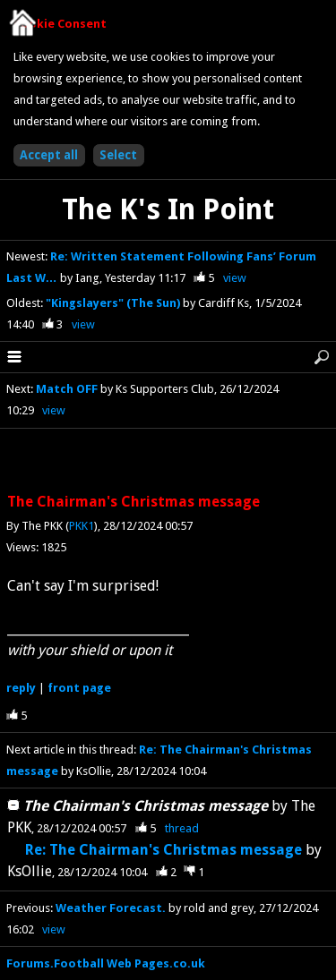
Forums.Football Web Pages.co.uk (106, 963)
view (235, 278)
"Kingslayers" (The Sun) (114, 303)
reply (21, 688)
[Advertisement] (168, 462)
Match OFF (67, 389)
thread (182, 828)
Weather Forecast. (111, 908)
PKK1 (82, 526)
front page (79, 688)
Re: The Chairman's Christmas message (164, 850)
